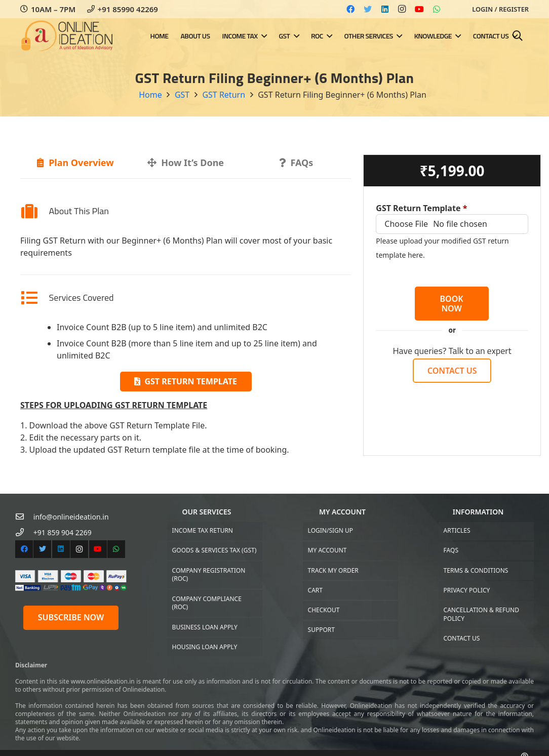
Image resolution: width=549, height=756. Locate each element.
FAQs (451, 550)
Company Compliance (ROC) (207, 603)
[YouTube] (419, 9)
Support (321, 630)
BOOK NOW (452, 304)
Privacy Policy (467, 590)
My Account (327, 550)
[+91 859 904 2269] (24, 532)
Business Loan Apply (205, 627)
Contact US (462, 638)
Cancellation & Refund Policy (481, 614)
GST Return (224, 95)
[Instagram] (402, 9)
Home (150, 95)
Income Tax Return (203, 530)
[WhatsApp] (437, 9)
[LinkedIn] (385, 9)
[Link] (67, 36)
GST (182, 95)
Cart (315, 590)
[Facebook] (350, 9)
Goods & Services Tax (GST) (214, 550)
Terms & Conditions (476, 570)
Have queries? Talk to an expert (452, 351)
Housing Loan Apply (205, 647)
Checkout (324, 610)
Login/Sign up (330, 530)
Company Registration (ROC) (209, 575)
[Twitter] (368, 9)
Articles (457, 530)
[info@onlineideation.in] (24, 517)
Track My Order (333, 570)
